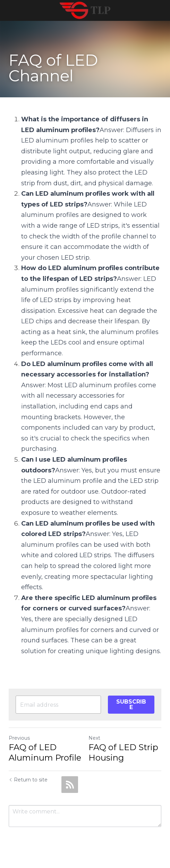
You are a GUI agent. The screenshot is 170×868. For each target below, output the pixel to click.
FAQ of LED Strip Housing (123, 752)
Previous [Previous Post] (19, 738)
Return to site (28, 780)
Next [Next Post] (94, 738)
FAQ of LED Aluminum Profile (45, 752)
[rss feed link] (70, 785)
